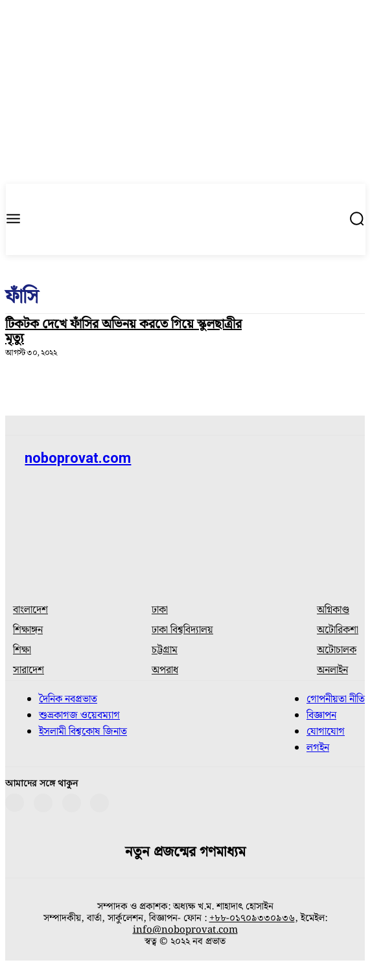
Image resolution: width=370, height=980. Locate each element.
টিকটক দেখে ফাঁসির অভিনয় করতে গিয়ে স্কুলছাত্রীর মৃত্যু (123, 331)
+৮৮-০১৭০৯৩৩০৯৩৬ (252, 919)
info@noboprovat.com (185, 930)
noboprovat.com (78, 458)
